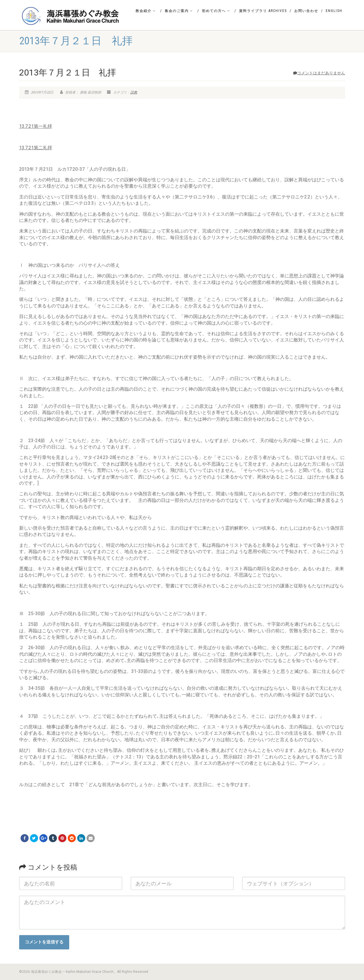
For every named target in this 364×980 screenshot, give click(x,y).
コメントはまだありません (319, 73)
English (334, 11)
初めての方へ (216, 11)
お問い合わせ (306, 11)
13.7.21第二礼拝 (36, 148)
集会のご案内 (179, 11)
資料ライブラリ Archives (263, 11)
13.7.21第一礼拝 (36, 126)
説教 (134, 92)
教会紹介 (146, 11)
